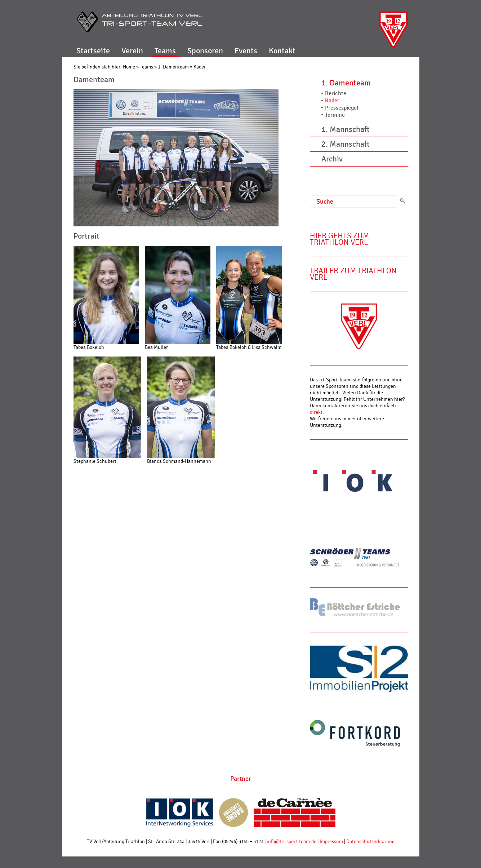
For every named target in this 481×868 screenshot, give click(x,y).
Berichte (336, 94)
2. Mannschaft (346, 144)
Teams (165, 51)
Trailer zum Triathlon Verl (353, 274)
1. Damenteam (173, 67)
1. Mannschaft (346, 129)
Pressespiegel (342, 108)
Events (246, 51)
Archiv (332, 159)
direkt (316, 412)
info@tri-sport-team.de (291, 842)
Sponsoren (205, 51)
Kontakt (282, 51)
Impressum (331, 842)
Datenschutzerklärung (370, 842)
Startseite (93, 51)
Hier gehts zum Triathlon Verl (339, 239)
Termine (335, 115)
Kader (200, 67)
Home (129, 67)
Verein (132, 51)
